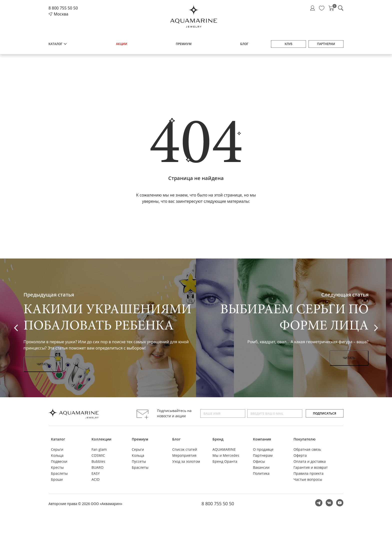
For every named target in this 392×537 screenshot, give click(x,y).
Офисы (259, 461)
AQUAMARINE (224, 449)
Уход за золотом (186, 461)
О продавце (263, 449)
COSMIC (98, 455)
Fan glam (99, 449)
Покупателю (304, 439)
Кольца (57, 455)
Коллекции (101, 439)
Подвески (59, 461)
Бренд (218, 439)
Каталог (58, 44)
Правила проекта (308, 473)
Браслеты (59, 473)
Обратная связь (307, 449)
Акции (122, 44)
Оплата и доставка (310, 461)
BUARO (97, 467)
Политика (261, 473)
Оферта (300, 455)
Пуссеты (139, 461)
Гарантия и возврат (311, 467)
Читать (43, 364)
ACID (95, 479)
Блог (244, 44)
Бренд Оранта (225, 461)
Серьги (57, 449)
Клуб (289, 44)
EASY (96, 473)
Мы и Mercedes (226, 455)
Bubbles (98, 461)
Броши (57, 479)
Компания (262, 439)
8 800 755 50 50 (63, 8)
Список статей (185, 449)
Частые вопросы (308, 479)
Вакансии (261, 467)
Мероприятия (184, 455)
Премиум (184, 44)
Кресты (57, 467)
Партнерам (326, 44)
